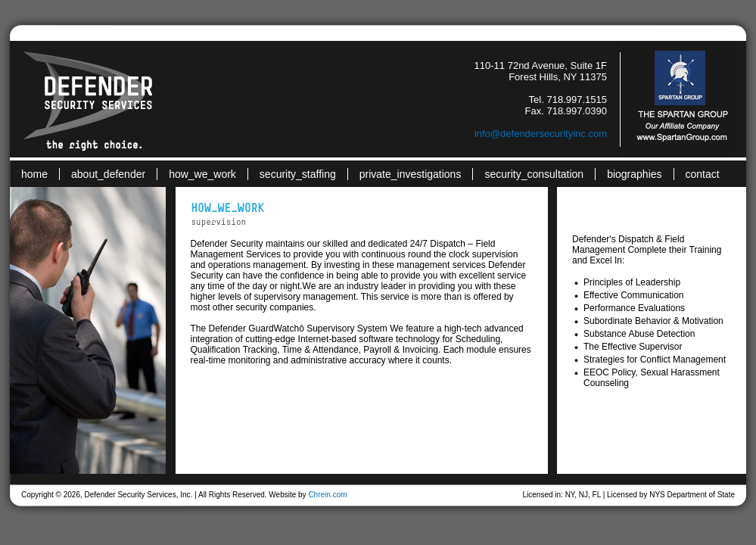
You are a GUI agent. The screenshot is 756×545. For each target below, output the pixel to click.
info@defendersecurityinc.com (541, 134)
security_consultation (534, 174)
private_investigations (411, 174)
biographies (634, 174)
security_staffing (298, 174)
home (34, 174)
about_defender (108, 174)
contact (703, 174)
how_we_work (202, 174)
